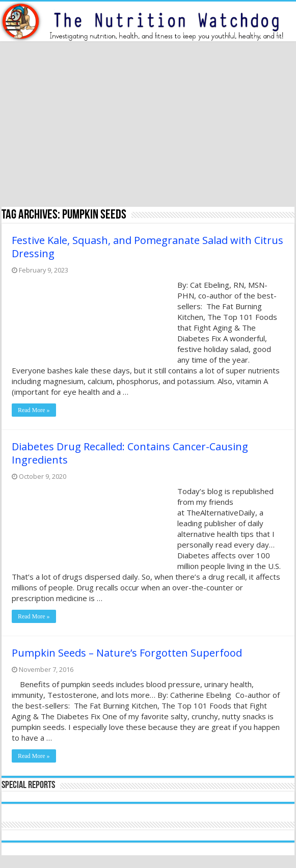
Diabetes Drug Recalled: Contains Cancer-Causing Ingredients (130, 453)
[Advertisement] (148, 125)
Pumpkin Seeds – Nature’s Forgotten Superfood (127, 653)
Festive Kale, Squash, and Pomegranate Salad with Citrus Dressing (147, 247)
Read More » (34, 410)
